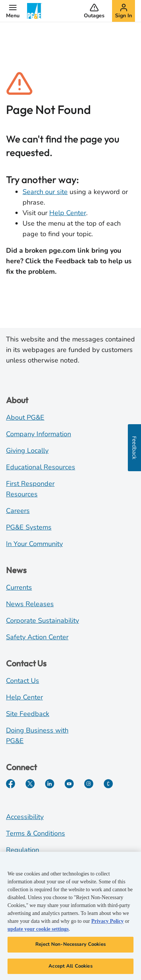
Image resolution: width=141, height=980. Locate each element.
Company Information (39, 434)
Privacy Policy (108, 924)
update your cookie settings (38, 932)
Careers (18, 511)
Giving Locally (27, 451)
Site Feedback (28, 714)
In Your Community (34, 544)
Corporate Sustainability (42, 620)
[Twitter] (30, 784)
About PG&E (25, 417)
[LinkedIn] (50, 784)
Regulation (23, 850)
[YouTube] (69, 784)
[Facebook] (11, 784)
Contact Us (23, 681)
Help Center (68, 213)
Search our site (45, 192)
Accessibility (25, 817)
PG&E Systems (29, 527)
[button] (13, 11)
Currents (19, 587)
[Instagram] (89, 784)
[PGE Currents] (108, 784)
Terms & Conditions (36, 833)
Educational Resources (41, 467)
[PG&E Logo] (35, 11)
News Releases (30, 604)
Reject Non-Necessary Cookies (70, 947)
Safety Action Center (37, 637)
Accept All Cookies (70, 969)
